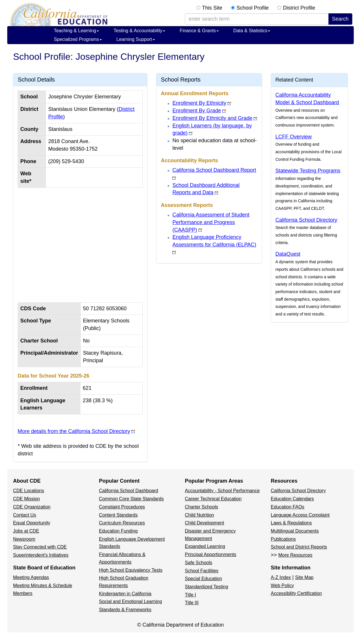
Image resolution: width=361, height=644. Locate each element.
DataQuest (288, 254)
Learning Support (136, 39)
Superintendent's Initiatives (41, 555)
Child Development (204, 523)
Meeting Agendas (31, 577)
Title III (192, 603)
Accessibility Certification (296, 593)
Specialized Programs (78, 39)
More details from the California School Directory (74, 431)
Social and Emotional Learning (130, 601)
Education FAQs (288, 507)
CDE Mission (26, 499)
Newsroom (24, 539)
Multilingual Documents (295, 531)
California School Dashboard (129, 491)
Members (23, 593)
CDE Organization (32, 507)
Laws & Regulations (291, 523)
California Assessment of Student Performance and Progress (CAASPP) (211, 222)
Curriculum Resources (122, 523)
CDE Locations (29, 491)
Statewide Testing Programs (308, 171)
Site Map (304, 577)
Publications (283, 539)
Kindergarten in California (125, 594)
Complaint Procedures (122, 507)
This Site (212, 8)
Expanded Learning (205, 546)
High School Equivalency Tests (131, 570)
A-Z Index (281, 577)
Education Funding (118, 531)
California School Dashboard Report (214, 170)
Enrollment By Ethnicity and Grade (212, 118)
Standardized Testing (206, 587)
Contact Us (25, 515)
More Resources (295, 555)
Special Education (203, 579)
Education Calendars (292, 499)
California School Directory (306, 220)
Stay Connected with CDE (40, 547)
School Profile (253, 8)
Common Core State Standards (131, 499)
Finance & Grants (199, 31)
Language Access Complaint (300, 515)
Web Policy (282, 586)
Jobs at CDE (26, 531)
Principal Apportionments (211, 554)
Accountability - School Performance (222, 491)
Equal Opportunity (32, 523)
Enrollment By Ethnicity (199, 103)
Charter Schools (202, 507)
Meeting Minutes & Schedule (43, 586)
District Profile (299, 8)
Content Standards (118, 515)
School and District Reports (299, 547)
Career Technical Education (213, 499)
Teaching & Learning (76, 31)
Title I (191, 595)
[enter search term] (257, 19)
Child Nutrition (199, 515)
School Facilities (202, 571)
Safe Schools (198, 563)
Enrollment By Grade (197, 111)
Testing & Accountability (139, 31)
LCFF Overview (294, 137)
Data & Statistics (252, 31)
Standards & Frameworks (125, 610)
